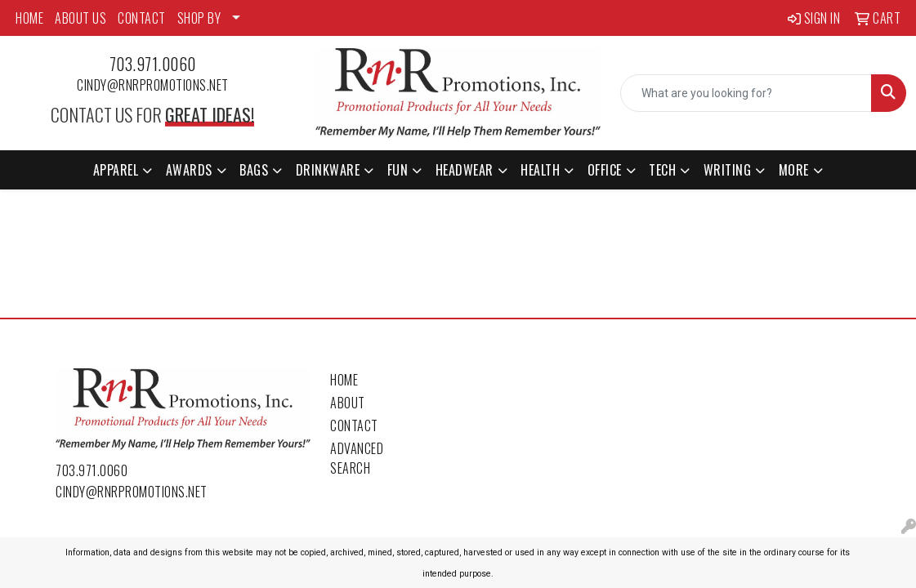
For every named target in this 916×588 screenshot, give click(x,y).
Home (344, 380)
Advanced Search (357, 458)
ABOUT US (80, 18)
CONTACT (142, 18)
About (348, 403)
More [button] (794, 170)
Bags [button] (254, 170)
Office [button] (605, 170)
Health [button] (540, 170)
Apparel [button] (116, 170)
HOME (29, 18)
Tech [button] (662, 170)
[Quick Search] (746, 93)
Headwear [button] (465, 170)
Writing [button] (728, 170)
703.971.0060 (153, 64)
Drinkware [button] (328, 170)
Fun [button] (398, 170)
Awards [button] (189, 170)
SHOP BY (199, 18)
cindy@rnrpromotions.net (153, 85)
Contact (354, 425)
